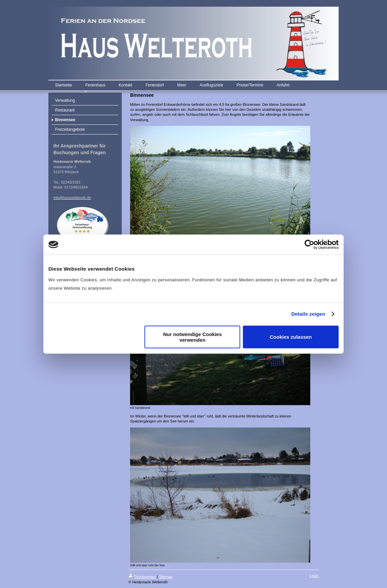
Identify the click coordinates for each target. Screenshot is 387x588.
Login (314, 576)
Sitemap (165, 577)
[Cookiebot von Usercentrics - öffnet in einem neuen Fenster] (309, 245)
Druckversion (142, 577)
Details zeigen (308, 314)
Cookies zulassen (291, 337)
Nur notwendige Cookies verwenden (192, 337)
